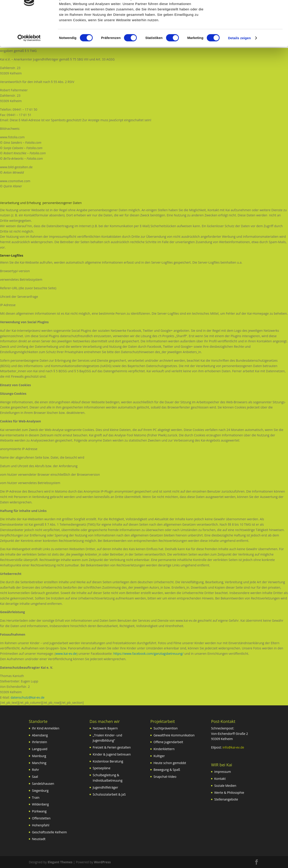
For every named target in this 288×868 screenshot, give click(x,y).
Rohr (35, 770)
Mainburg (39, 756)
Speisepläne (102, 768)
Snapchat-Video (165, 777)
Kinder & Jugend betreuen (112, 754)
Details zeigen (239, 67)
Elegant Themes (60, 862)
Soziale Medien (225, 786)
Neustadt (39, 839)
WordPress (102, 862)
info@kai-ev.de (233, 747)
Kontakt (220, 779)
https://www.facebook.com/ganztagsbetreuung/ (148, 654)
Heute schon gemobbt (170, 763)
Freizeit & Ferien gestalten (112, 747)
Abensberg (40, 735)
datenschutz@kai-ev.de (28, 697)
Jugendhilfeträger (105, 787)
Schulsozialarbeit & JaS (109, 794)
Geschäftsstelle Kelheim (49, 832)
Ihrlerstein (39, 742)
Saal (35, 777)
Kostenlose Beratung (108, 761)
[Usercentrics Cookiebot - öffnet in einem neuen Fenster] (29, 67)
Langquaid (40, 749)
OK (251, 11)
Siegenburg (40, 791)
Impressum (223, 772)
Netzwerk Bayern (105, 728)
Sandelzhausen (43, 784)
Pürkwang (39, 811)
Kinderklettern (164, 749)
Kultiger (159, 756)
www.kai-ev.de (66, 654)
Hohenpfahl (41, 825)
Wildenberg (40, 804)
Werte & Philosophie (229, 793)
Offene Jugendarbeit (168, 742)
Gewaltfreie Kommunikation (174, 735)
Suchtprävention (166, 728)
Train (36, 797)
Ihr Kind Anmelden (46, 728)
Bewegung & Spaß (167, 770)
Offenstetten (41, 818)
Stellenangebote (226, 799)
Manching (39, 763)
